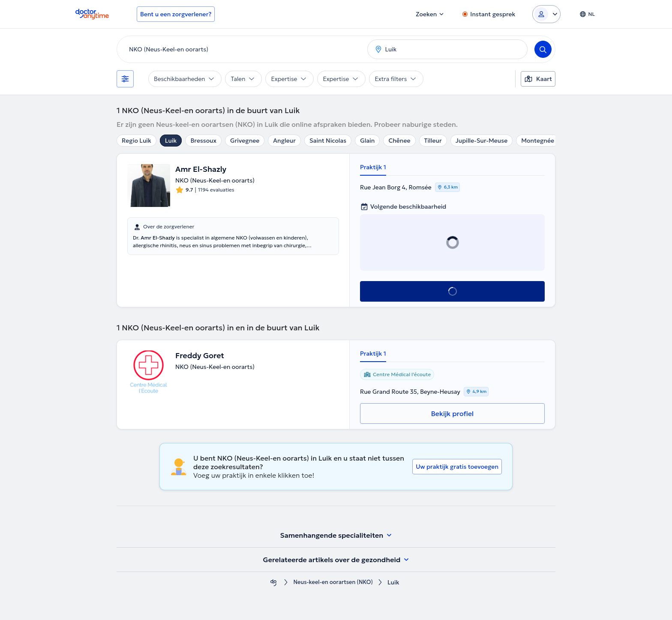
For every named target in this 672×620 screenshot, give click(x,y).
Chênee (399, 141)
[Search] (543, 49)
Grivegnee (245, 141)
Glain (367, 141)
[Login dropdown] (546, 14)
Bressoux (203, 141)
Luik (171, 141)
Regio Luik (136, 141)
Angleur (284, 141)
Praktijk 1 (373, 167)
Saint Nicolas (328, 141)
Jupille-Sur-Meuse (482, 141)
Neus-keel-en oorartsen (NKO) (333, 583)
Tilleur (433, 141)
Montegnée (538, 141)
